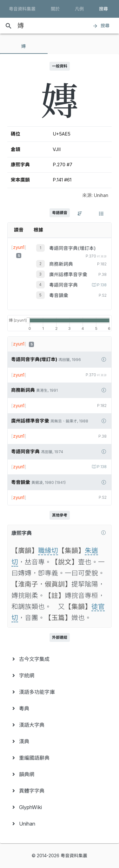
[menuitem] (60, 659)
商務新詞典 (61, 264)
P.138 (101, 285)
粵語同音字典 (63, 285)
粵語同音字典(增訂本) (73, 248)
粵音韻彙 (59, 295)
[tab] (24, 46)
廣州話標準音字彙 (68, 275)
